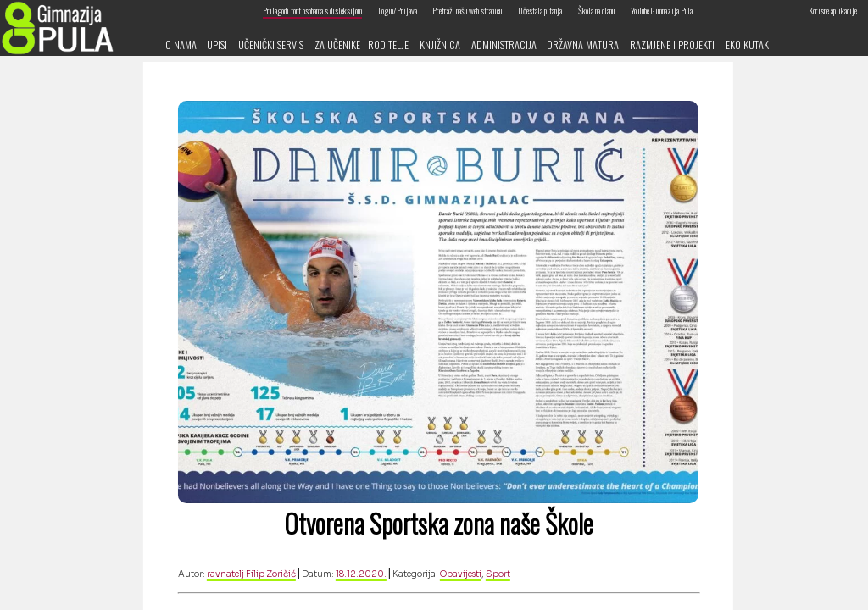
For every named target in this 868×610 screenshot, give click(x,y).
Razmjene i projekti (672, 44)
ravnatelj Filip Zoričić (251, 574)
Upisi (217, 44)
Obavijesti (461, 574)
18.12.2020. (361, 574)
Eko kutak (747, 44)
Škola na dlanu (596, 11)
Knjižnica (440, 44)
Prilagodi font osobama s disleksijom (312, 11)
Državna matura (583, 44)
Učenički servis (271, 44)
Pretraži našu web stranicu (467, 11)
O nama (181, 44)
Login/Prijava (398, 11)
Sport (498, 574)
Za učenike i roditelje (362, 44)
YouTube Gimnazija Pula (662, 11)
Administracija (504, 44)
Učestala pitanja (540, 11)
